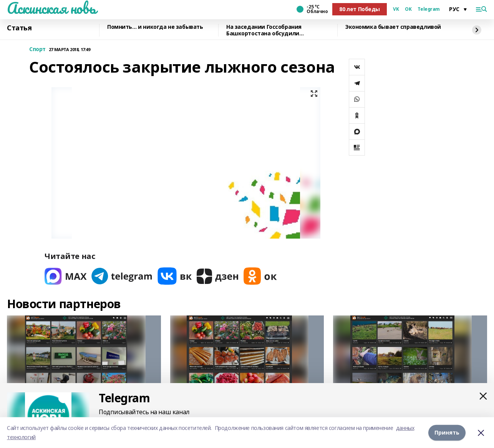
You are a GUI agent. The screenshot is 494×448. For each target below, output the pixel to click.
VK (396, 9)
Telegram (429, 9)
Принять (447, 432)
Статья (19, 28)
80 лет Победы (360, 9)
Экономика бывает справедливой (393, 27)
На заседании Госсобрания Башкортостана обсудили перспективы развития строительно (278, 30)
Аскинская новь (51, 8)
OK (408, 9)
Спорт (37, 49)
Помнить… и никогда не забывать (155, 27)
